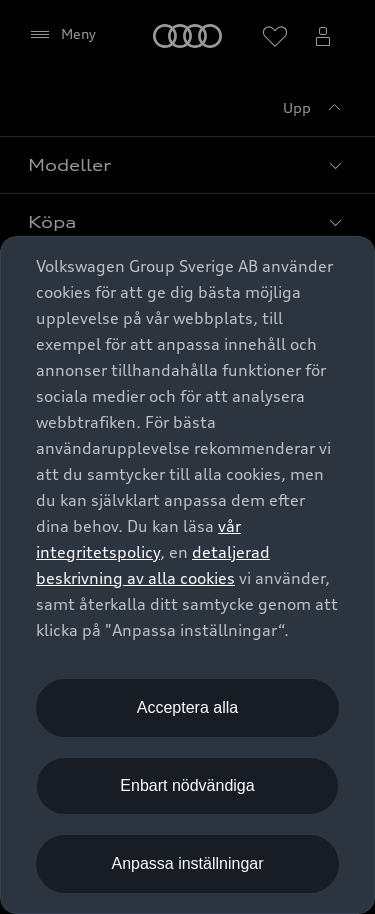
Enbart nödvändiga (187, 785)
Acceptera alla (187, 707)
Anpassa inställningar (187, 863)
